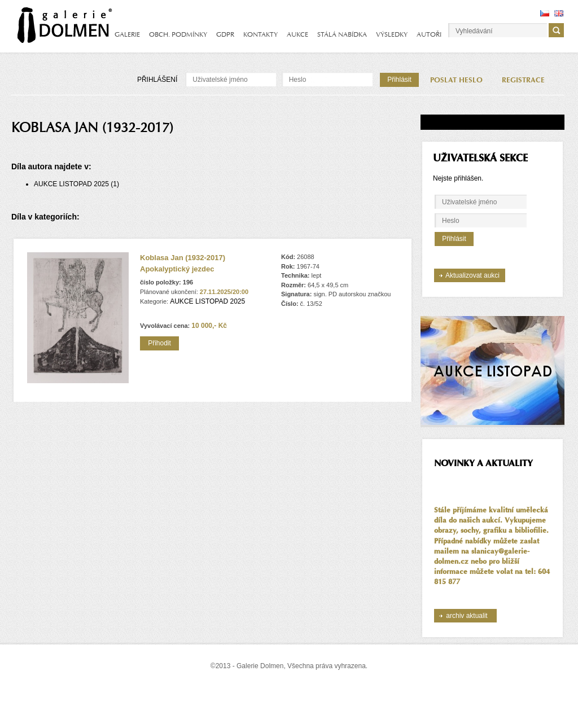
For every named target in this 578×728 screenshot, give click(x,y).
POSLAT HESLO (456, 80)
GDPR (225, 34)
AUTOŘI (429, 34)
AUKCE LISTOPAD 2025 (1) (76, 184)
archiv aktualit (467, 616)
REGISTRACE (523, 80)
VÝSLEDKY (392, 34)
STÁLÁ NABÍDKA (342, 34)
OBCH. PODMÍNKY (178, 34)
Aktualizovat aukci (472, 275)
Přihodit (159, 343)
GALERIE (127, 34)
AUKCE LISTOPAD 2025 (207, 301)
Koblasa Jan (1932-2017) (183, 258)
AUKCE (297, 34)
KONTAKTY (260, 34)
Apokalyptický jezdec (177, 269)
